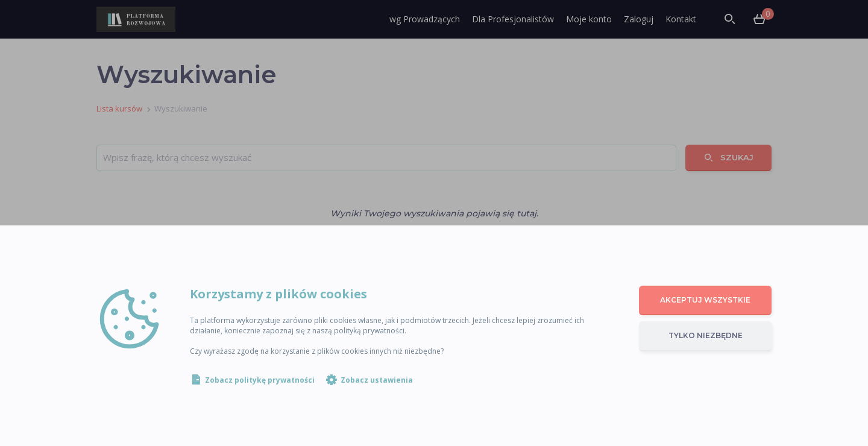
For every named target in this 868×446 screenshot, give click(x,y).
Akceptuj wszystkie (705, 300)
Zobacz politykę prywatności (260, 380)
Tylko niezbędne (706, 335)
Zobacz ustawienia (377, 380)
